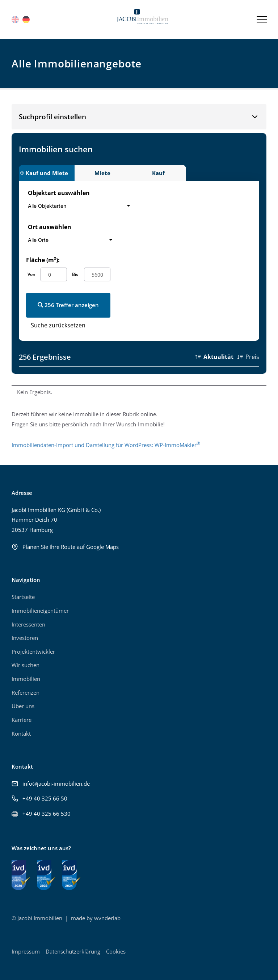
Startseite (23, 597)
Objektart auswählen (59, 193)
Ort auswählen (50, 227)
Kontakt (21, 733)
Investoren (25, 638)
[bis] (97, 274)
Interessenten (28, 624)
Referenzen (26, 692)
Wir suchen (26, 665)
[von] (54, 274)
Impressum (26, 951)
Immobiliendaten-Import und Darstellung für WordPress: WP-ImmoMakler (106, 445)
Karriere (22, 720)
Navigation (26, 580)
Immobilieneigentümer (40, 611)
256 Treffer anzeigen (68, 305)
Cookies (116, 951)
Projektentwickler (33, 652)
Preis (252, 357)
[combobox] (81, 206)
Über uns (23, 706)
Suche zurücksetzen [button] (58, 325)
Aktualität (218, 357)
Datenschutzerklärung (73, 951)
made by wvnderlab (96, 918)
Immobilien (26, 679)
